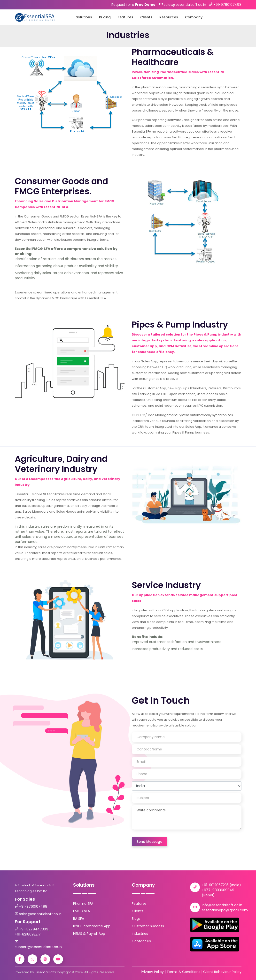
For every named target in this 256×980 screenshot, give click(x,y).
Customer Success (148, 926)
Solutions (84, 17)
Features (125, 17)
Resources (169, 17)
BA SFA (79, 919)
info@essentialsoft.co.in (222, 905)
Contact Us (141, 941)
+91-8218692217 (28, 934)
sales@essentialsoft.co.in (40, 914)
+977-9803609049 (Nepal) (218, 893)
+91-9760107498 (33, 906)
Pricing (105, 17)
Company (194, 17)
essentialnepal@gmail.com (225, 910)
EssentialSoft (45, 972)
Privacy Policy (152, 972)
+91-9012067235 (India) (221, 885)
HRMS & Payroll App (89, 934)
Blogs (136, 919)
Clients (146, 17)
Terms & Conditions (183, 972)
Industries (140, 934)
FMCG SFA (81, 911)
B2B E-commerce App (92, 926)
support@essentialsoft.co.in (38, 947)
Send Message (149, 842)
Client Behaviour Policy (222, 972)
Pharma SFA (83, 904)
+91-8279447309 (34, 929)
